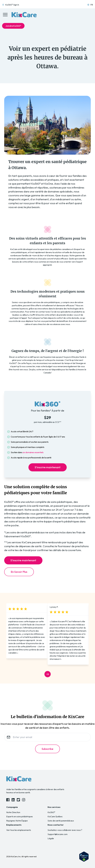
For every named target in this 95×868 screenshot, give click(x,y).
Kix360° (51, 812)
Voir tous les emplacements (19, 830)
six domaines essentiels (33, 452)
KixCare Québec (55, 816)
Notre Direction (13, 812)
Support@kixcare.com (58, 834)
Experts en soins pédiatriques (20, 816)
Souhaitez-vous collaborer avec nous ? (65, 830)
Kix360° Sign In (11, 5)
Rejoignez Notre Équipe (17, 821)
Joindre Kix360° (13, 26)
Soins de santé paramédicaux (61, 821)
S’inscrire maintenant (48, 467)
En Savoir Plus (19, 572)
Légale (51, 838)
